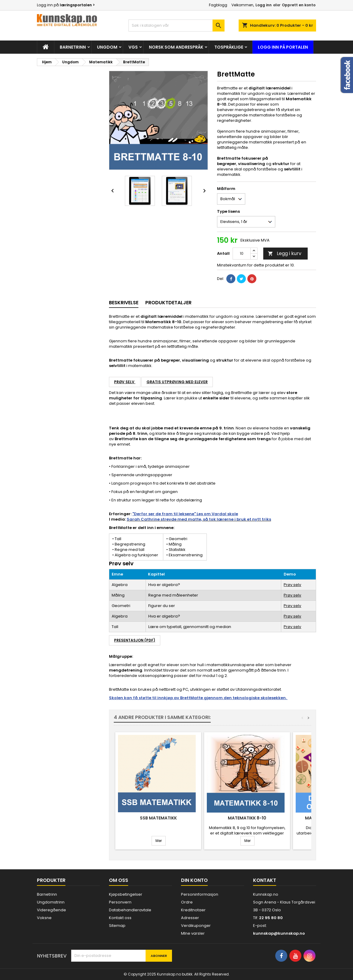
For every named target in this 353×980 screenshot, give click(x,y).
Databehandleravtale (130, 910)
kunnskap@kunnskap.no (279, 933)
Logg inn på (66, 5)
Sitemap (117, 926)
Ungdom (107, 47)
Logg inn (264, 5)
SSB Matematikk (158, 818)
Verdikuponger (196, 926)
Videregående (51, 910)
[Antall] (242, 254)
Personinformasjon (200, 894)
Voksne (44, 918)
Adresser (190, 918)
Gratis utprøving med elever (177, 382)
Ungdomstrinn (51, 902)
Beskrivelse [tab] (124, 303)
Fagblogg (218, 5)
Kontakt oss (120, 918)
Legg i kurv (285, 253)
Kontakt (265, 880)
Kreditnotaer (193, 910)
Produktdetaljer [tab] (168, 303)
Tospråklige (229, 47)
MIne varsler (193, 933)
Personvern (120, 902)
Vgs (133, 47)
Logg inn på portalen (283, 47)
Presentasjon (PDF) (135, 640)
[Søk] (176, 26)
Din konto (194, 880)
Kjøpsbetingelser (126, 894)
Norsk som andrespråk (176, 47)
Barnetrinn (73, 47)
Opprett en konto (299, 5)
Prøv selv (125, 382)
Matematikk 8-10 (247, 818)
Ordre (187, 902)
